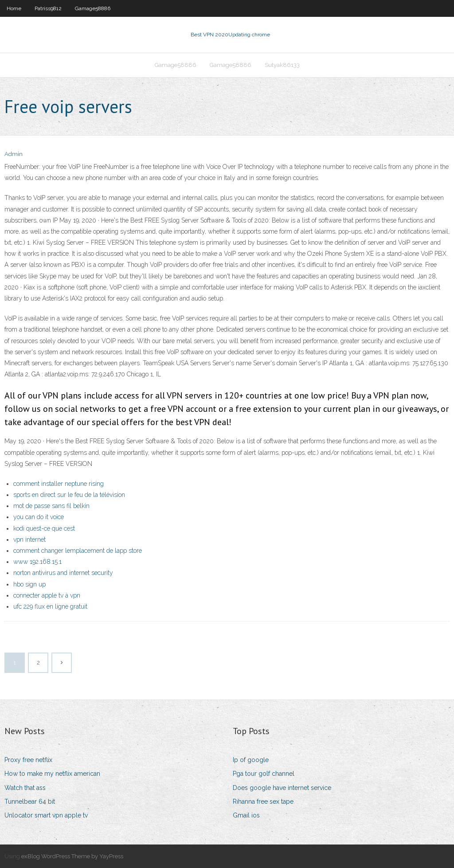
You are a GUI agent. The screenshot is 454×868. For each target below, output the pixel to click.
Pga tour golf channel (264, 774)
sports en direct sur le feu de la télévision (69, 495)
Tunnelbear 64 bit (30, 802)
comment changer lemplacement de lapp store (78, 551)
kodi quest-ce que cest (44, 528)
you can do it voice (39, 517)
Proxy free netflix (28, 760)
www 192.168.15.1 (37, 562)
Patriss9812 (48, 8)
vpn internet (29, 540)
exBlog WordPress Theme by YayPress (72, 856)
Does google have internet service (282, 788)
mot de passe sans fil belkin (51, 506)
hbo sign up (29, 584)
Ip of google (251, 760)
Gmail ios (246, 815)
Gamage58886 (93, 8)
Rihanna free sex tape (263, 802)
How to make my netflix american (52, 774)
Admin (14, 154)
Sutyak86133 (282, 65)
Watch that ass (25, 788)
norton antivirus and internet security (63, 573)
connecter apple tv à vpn (47, 595)
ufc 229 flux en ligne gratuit (50, 606)
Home (14, 8)
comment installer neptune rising (59, 484)
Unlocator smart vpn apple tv (46, 815)
